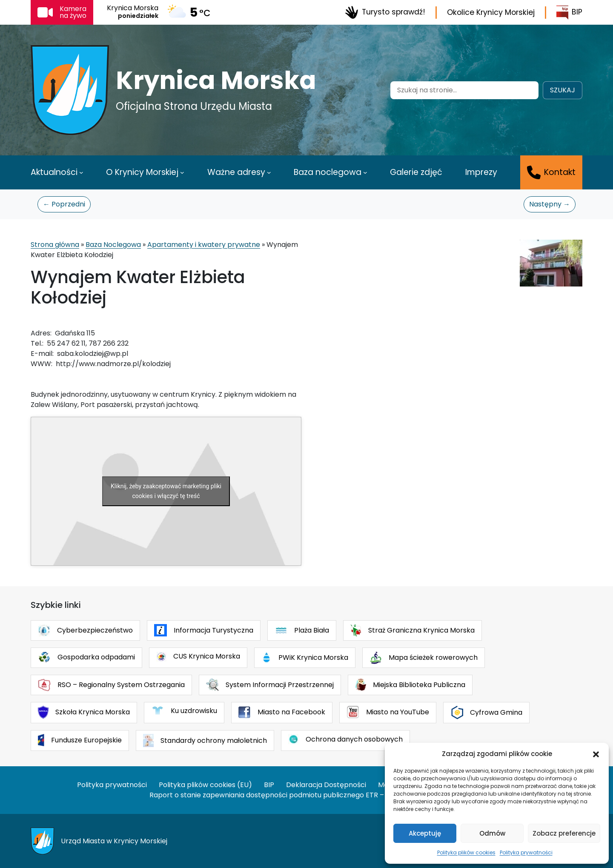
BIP (569, 13)
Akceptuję (425, 833)
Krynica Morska (216, 80)
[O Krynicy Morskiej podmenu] (182, 172)
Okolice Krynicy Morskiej (491, 12)
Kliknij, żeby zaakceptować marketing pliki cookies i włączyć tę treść (166, 491)
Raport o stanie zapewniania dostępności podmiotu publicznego (257, 795)
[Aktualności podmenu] (81, 172)
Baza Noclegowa (113, 245)
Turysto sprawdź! (385, 12)
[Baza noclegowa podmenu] (365, 172)
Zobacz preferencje (564, 833)
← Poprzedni (64, 204)
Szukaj (563, 90)
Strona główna (55, 245)
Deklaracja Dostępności (326, 785)
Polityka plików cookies (466, 852)
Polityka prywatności (526, 852)
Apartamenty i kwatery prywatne (204, 245)
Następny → (550, 204)
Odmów (492, 833)
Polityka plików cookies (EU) (205, 785)
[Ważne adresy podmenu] (269, 172)
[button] (596, 754)
